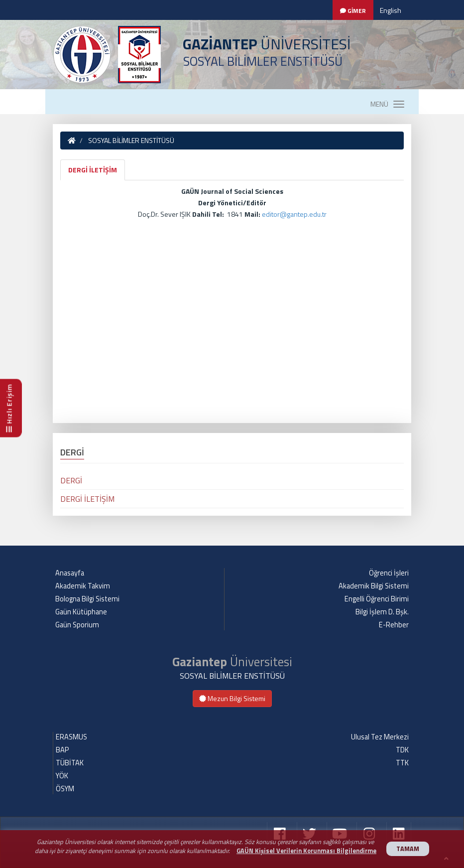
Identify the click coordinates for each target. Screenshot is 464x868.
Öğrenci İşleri (389, 573)
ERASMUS (71, 737)
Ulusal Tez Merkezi (380, 737)
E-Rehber (394, 625)
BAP (62, 750)
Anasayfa (70, 573)
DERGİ (71, 480)
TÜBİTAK (70, 763)
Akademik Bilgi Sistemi (374, 586)
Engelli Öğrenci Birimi (377, 599)
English (391, 10)
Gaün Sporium (77, 625)
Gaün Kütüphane (81, 612)
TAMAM (408, 849)
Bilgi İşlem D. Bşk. (382, 612)
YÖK (62, 776)
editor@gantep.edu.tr (294, 214)
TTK (402, 763)
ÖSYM (65, 789)
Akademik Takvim (83, 586)
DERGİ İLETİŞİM (93, 170)
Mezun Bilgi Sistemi (232, 698)
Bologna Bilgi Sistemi (87, 599)
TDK (402, 750)
